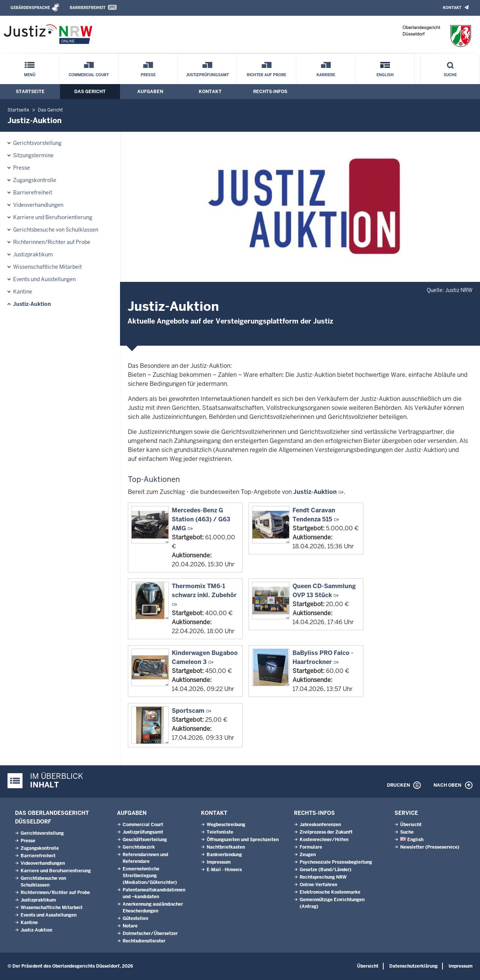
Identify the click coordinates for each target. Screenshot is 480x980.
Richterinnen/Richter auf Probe (52, 242)
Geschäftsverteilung (145, 840)
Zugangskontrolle (35, 180)
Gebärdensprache (30, 8)
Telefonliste (220, 832)
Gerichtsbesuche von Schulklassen (56, 230)
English (385, 75)
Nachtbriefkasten (226, 847)
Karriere (326, 75)
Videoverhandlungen (38, 205)
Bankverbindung (224, 855)
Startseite (30, 92)
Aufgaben (150, 92)
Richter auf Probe (266, 75)
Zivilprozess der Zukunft (326, 832)
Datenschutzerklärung (413, 966)
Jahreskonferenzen (320, 825)
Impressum (219, 862)
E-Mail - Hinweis (224, 870)
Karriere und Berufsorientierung (53, 217)
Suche (450, 75)
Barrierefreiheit (88, 8)
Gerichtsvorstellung (37, 143)
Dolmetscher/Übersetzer (150, 933)
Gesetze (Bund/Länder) (325, 870)
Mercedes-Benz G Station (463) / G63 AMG (201, 519)
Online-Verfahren (318, 885)
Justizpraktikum (33, 254)
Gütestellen (135, 918)
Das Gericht (90, 92)
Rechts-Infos (270, 92)
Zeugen (308, 855)
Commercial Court (89, 75)
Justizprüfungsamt (207, 75)
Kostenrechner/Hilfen (324, 840)
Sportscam (188, 711)
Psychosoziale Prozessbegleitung (336, 862)
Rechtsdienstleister (144, 941)
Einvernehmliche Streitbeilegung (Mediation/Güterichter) (150, 876)
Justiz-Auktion (32, 304)
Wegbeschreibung (226, 825)
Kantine (23, 292)
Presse (148, 75)
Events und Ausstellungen (44, 279)
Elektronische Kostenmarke (330, 892)
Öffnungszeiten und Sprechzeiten (243, 840)
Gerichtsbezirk (139, 847)
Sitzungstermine (33, 155)
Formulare (311, 847)
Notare (130, 926)
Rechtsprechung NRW (323, 877)
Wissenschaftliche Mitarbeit (47, 267)
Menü (30, 75)
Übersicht (411, 825)
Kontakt (452, 8)
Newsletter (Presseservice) (430, 847)
